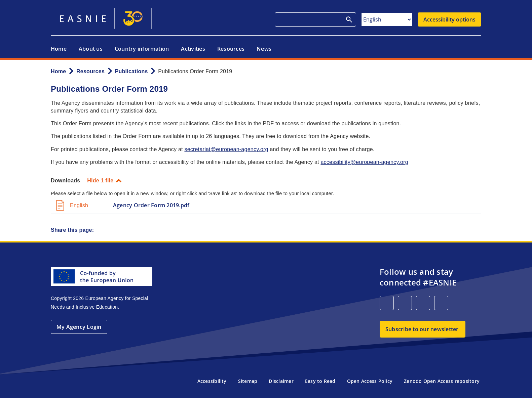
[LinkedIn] (387, 303)
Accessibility (212, 381)
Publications (131, 71)
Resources (231, 49)
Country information (142, 49)
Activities (193, 49)
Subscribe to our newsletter (422, 329)
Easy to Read (320, 381)
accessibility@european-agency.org (364, 162)
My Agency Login (79, 327)
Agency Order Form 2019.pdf (151, 205)
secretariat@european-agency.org (226, 149)
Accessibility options (449, 19)
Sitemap (248, 381)
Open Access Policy (370, 381)
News (264, 49)
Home (59, 49)
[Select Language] (387, 19)
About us (91, 49)
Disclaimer (281, 381)
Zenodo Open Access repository (442, 381)
